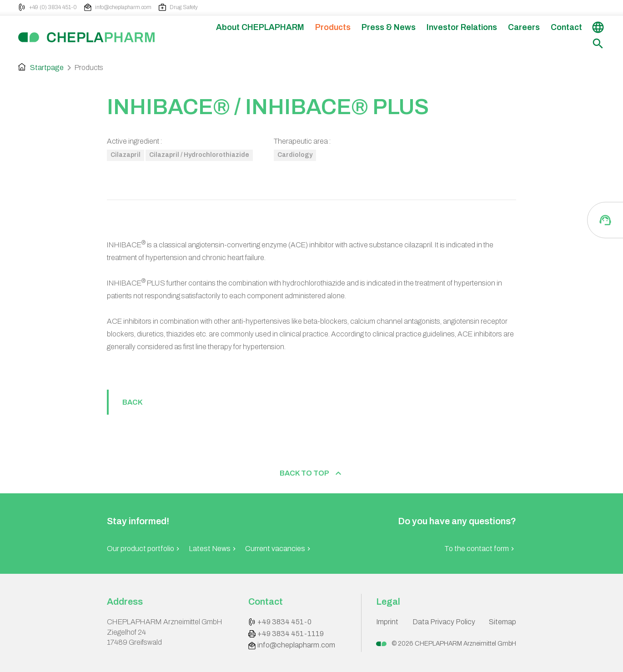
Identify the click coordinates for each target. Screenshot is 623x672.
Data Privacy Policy (444, 622)
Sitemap (502, 622)
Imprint (387, 622)
